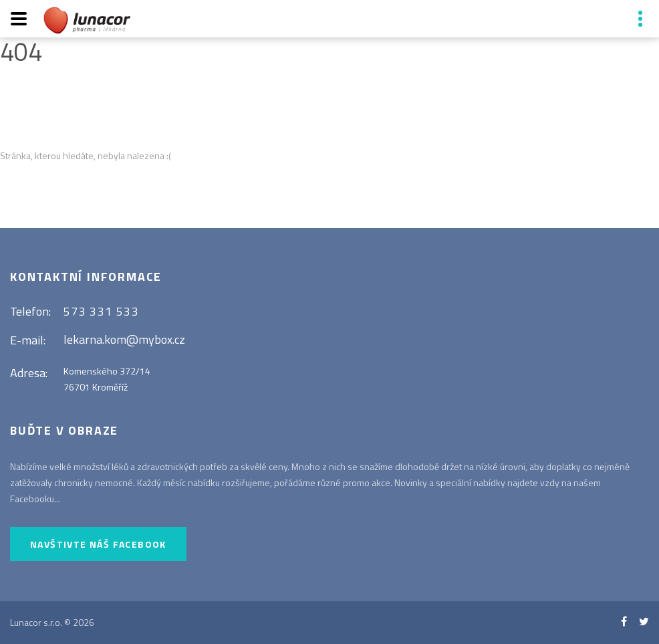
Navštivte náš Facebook (98, 544)
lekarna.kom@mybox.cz (124, 339)
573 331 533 (101, 311)
